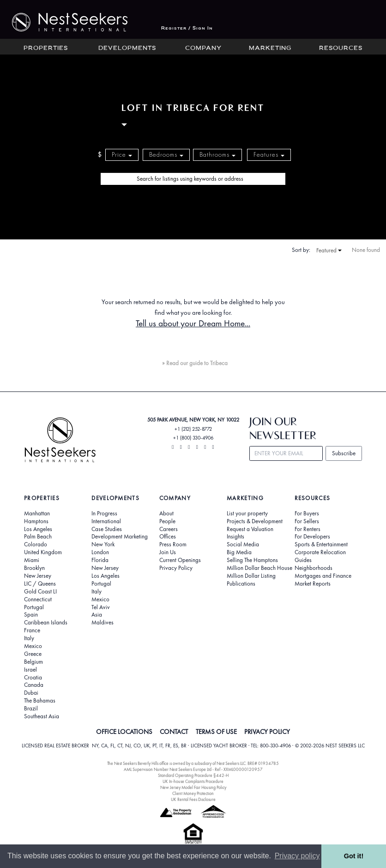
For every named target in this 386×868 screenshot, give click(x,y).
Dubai (31, 693)
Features (269, 155)
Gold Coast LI (40, 592)
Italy (29, 638)
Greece (33, 654)
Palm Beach (38, 537)
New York (103, 544)
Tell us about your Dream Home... (193, 323)
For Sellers (307, 521)
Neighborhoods (314, 568)
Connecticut (38, 599)
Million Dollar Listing (251, 576)
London (100, 552)
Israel (30, 670)
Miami (32, 560)
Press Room (173, 544)
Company (203, 49)
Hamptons (36, 521)
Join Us (168, 552)
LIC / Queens (40, 584)
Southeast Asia (42, 716)
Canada (34, 685)
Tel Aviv (101, 607)
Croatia (33, 678)
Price (122, 155)
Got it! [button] (354, 856)
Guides (303, 560)
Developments (127, 49)
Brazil (31, 709)
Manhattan (37, 513)
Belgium (33, 662)
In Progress (104, 513)
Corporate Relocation (320, 552)
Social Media (243, 544)
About (166, 513)
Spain (31, 615)
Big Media (239, 552)
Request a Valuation (250, 529)
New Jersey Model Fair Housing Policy (193, 787)
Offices (168, 537)
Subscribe (344, 453)
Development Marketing (120, 537)
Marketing (270, 49)
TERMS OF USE (216, 732)
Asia (97, 615)
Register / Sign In (187, 28)
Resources (341, 49)
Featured (329, 251)
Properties (46, 49)
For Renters (308, 529)
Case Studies (107, 529)
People (167, 521)
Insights (235, 537)
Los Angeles (38, 529)
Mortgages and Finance (323, 576)
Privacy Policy (176, 568)
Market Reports (313, 584)
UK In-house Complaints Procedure (193, 781)
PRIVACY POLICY (267, 732)
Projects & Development (255, 521)
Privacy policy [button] (297, 856)
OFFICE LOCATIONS (124, 732)
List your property (247, 513)
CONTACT (174, 732)
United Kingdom (43, 552)
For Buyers (307, 513)
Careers (169, 529)
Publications (241, 584)
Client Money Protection (193, 793)
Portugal (34, 607)
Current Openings (180, 560)
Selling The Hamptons (252, 560)
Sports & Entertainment (321, 544)
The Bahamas (40, 701)
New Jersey (38, 576)
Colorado (36, 544)
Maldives (103, 623)
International (106, 521)
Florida (100, 560)
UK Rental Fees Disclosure (193, 799)
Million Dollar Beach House (259, 568)
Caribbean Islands (46, 623)
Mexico (33, 646)
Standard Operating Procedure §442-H (193, 775)
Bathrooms (217, 155)
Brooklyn (34, 568)
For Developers (312, 537)
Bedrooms (166, 155)
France (32, 630)
